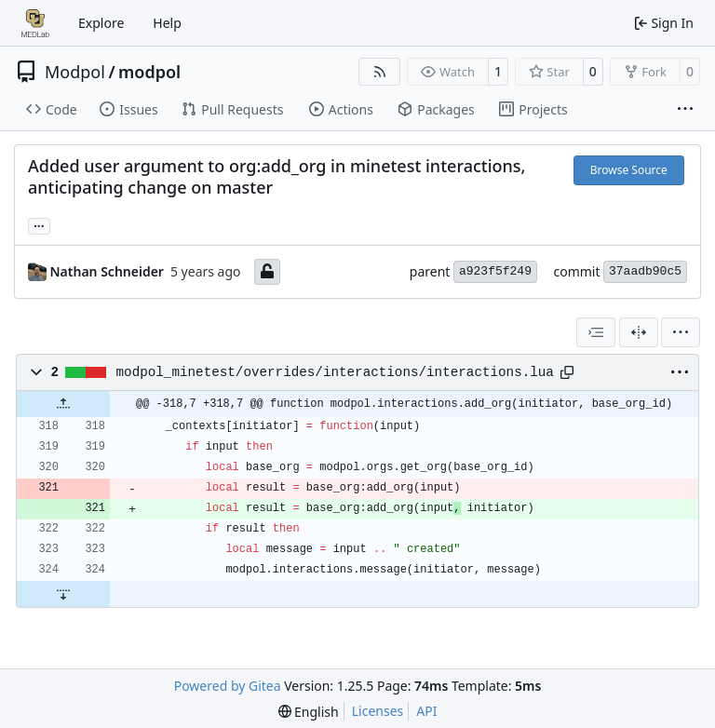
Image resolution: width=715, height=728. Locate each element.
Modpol (75, 72)
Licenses (378, 711)
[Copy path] (567, 372)
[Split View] (639, 332)
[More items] (685, 110)
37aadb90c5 (645, 271)
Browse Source (629, 170)
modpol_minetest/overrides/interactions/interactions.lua (335, 372)
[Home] (35, 23)
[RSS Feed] (380, 72)
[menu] (681, 332)
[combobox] (596, 332)
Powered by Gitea (228, 686)
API (426, 711)
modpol (149, 72)
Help (167, 23)
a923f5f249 (495, 271)
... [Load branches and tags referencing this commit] (39, 224)
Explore (101, 23)
